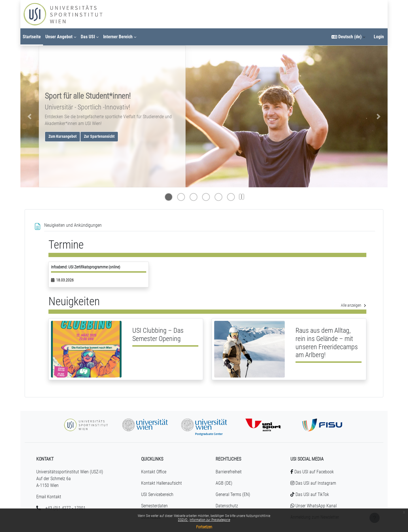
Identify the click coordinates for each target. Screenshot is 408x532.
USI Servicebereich (157, 494)
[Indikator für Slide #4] (218, 197)
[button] (348, 37)
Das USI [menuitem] (88, 37)
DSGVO (183, 520)
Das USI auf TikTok (310, 494)
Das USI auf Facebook (312, 472)
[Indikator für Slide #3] (206, 197)
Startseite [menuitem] (32, 37)
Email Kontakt (49, 497)
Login (379, 37)
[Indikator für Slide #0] (169, 197)
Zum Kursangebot (62, 136)
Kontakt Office (154, 472)
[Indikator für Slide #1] (181, 197)
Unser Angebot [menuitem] (59, 37)
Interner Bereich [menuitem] (118, 37)
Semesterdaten (154, 506)
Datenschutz (227, 506)
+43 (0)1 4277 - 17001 (65, 508)
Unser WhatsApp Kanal (314, 506)
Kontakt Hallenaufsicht (161, 483)
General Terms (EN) (233, 494)
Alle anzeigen (354, 305)
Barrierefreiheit (229, 472)
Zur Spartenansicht (99, 136)
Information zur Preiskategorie (210, 520)
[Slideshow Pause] (242, 197)
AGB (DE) (224, 483)
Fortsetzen (204, 527)
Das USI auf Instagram (313, 483)
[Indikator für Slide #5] (231, 197)
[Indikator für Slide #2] (194, 197)
